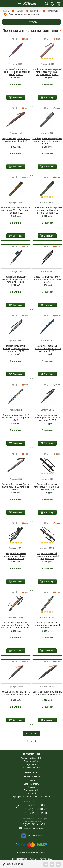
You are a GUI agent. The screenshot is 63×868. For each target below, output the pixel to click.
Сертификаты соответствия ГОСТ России (31, 797)
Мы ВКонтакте (35, 836)
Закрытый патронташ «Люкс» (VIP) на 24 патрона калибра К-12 (16, 72)
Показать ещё (31, 734)
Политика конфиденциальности (31, 852)
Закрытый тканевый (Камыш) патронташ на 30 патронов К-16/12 (47, 418)
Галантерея (35, 11)
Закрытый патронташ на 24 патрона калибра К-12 (16, 140)
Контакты (31, 773)
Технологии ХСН (31, 790)
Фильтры (31, 22)
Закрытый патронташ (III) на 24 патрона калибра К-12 (47, 693)
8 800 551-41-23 (16, 864)
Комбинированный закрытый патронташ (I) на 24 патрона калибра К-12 (16, 210)
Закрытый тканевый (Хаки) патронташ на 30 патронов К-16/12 (16, 487)
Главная (6, 11)
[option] (16, 51)
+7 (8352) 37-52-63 (35, 813)
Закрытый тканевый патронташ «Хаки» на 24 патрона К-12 (47, 625)
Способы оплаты (31, 768)
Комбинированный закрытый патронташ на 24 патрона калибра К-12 (47, 141)
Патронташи (53, 11)
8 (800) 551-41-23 (34, 824)
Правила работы (32, 761)
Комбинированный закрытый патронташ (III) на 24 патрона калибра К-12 (47, 210)
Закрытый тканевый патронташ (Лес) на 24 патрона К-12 (47, 556)
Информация (31, 777)
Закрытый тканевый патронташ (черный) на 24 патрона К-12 (47, 487)
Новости (31, 781)
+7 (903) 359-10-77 (35, 809)
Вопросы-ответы (31, 784)
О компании (31, 754)
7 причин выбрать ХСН (31, 758)
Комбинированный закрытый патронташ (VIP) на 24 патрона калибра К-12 (47, 72)
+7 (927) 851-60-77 (35, 805)
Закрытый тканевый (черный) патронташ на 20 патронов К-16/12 (16, 279)
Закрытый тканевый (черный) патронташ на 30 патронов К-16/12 (47, 349)
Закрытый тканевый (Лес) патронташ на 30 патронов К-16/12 (16, 418)
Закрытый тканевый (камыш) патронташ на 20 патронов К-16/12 (16, 349)
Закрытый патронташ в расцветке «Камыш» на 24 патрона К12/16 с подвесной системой (16, 625)
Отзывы (31, 787)
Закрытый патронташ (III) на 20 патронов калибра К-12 (16, 693)
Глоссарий (31, 793)
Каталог (20, 11)
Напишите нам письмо (34, 828)
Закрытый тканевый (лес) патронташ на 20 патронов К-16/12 (47, 279)
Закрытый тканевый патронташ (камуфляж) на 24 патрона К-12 (16, 556)
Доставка (31, 764)
